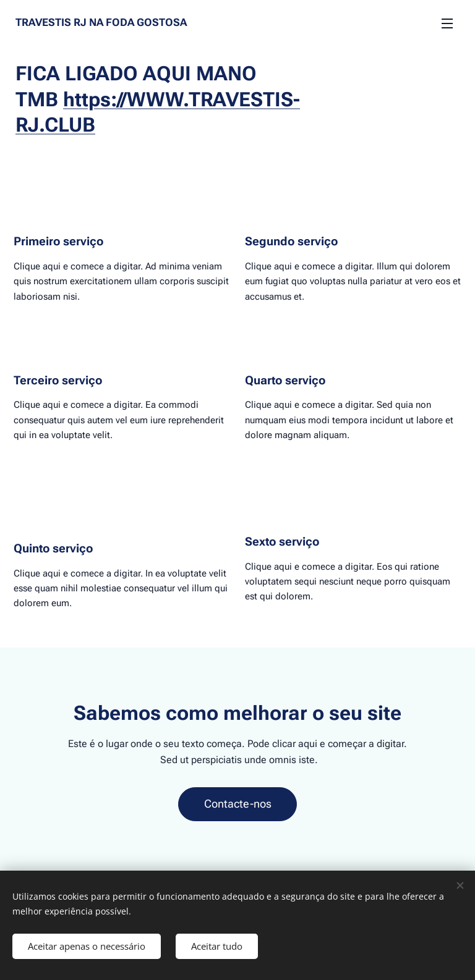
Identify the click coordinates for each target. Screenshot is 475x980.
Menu (447, 23)
